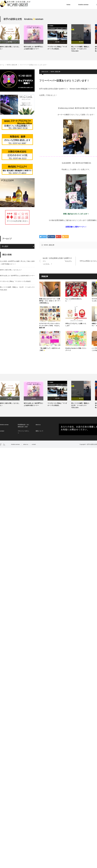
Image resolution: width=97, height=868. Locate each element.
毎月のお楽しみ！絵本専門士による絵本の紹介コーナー (33, 48)
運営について (39, 431)
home (68, 5)
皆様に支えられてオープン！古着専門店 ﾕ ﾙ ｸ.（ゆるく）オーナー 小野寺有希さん (50, 301)
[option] (12, 37)
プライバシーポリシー (23, 432)
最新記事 (14, 65)
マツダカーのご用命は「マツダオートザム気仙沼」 (57, 48)
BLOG (81, 42)
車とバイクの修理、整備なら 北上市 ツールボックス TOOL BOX (81, 49)
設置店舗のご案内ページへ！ (76, 227)
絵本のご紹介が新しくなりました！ (10, 48)
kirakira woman (83, 5)
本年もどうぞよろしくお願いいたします (76, 325)
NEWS (9, 65)
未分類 (10, 42)
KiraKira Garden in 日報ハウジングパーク (76, 349)
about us (38, 425)
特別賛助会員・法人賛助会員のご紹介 (23, 426)
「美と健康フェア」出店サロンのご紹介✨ (50, 349)
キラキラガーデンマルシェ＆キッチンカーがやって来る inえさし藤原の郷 (50, 326)
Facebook (1, 445)
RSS (4, 445)
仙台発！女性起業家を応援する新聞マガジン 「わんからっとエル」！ (57, 261)
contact (2, 431)
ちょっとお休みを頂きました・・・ (74, 300)
